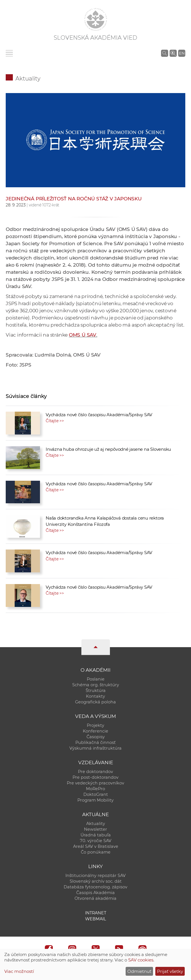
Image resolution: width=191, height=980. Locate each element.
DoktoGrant (96, 794)
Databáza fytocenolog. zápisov (95, 887)
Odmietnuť (139, 971)
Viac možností (19, 971)
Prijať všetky (170, 971)
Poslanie (96, 679)
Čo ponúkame (96, 852)
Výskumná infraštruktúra (95, 748)
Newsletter (95, 829)
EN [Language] (182, 53)
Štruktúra (96, 691)
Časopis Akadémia (95, 893)
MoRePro (95, 789)
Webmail (96, 919)
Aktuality (28, 79)
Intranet (96, 913)
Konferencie (95, 731)
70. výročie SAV (96, 841)
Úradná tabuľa (96, 835)
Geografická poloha (95, 702)
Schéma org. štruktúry (96, 685)
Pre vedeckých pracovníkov (95, 783)
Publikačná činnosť (95, 742)
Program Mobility (95, 800)
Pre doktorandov (95, 772)
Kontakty (95, 696)
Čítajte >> (55, 421)
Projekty (95, 725)
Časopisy (96, 737)
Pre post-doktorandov (95, 777)
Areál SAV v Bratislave (96, 846)
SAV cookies (141, 960)
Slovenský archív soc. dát (96, 881)
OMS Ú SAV (83, 335)
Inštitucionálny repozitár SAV (95, 876)
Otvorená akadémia (95, 898)
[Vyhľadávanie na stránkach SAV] (165, 53)
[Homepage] (96, 19)
